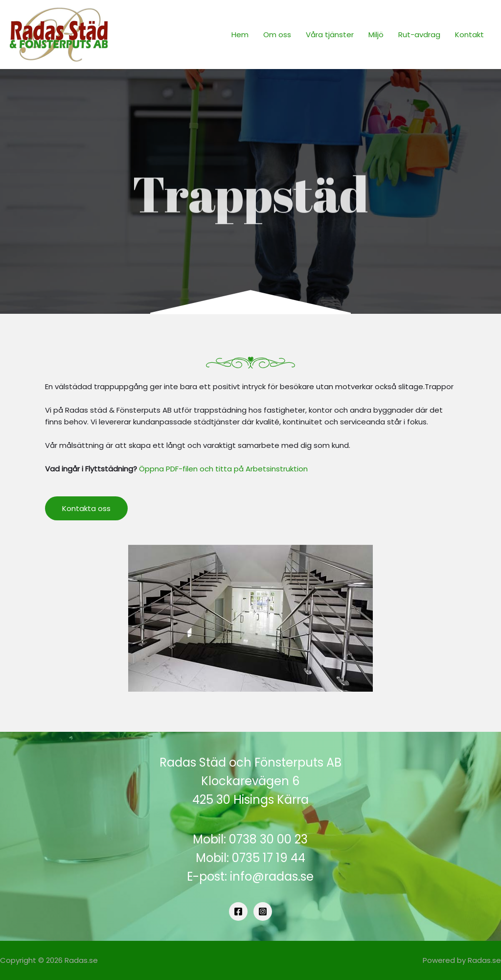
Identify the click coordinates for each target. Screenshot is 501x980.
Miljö (376, 35)
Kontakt (469, 35)
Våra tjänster (330, 35)
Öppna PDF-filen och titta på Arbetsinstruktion (223, 469)
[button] (86, 508)
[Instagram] (263, 911)
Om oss (277, 35)
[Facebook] (238, 911)
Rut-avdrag (419, 35)
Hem (240, 35)
